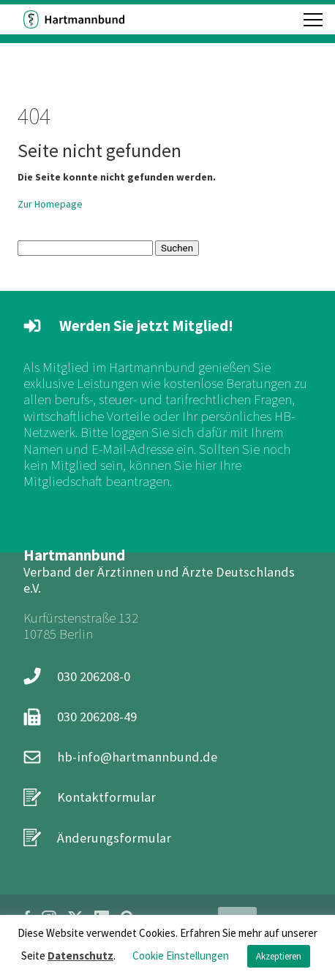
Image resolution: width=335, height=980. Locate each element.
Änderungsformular (114, 838)
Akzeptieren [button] (279, 956)
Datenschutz (80, 956)
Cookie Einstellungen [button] (181, 956)
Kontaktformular (106, 797)
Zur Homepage (50, 204)
